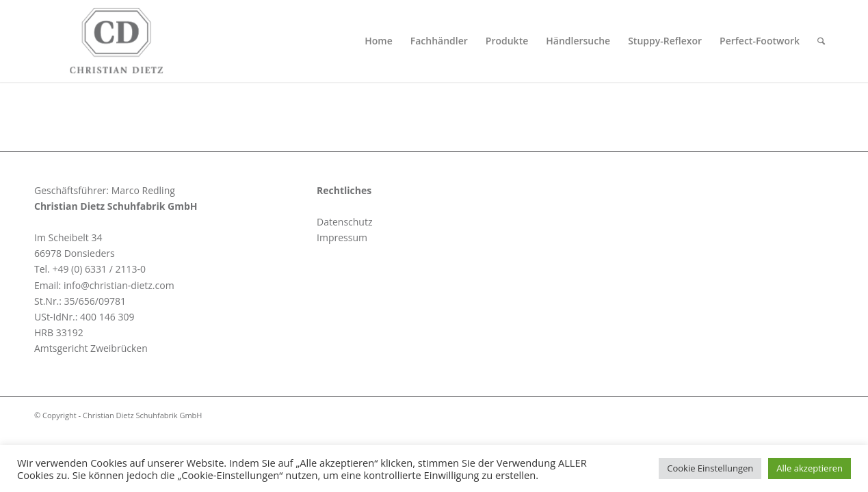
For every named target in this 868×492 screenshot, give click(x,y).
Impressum (342, 237)
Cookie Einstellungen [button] (710, 468)
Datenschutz (344, 222)
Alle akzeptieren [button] (810, 468)
